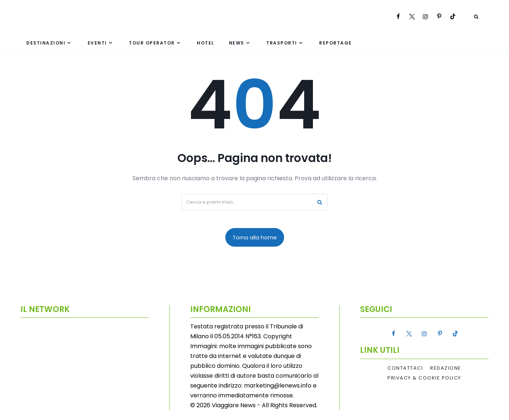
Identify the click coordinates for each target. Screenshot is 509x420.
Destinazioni (46, 43)
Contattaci (405, 368)
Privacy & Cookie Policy (424, 378)
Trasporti (282, 43)
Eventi (97, 43)
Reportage (336, 43)
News (237, 43)
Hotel (206, 43)
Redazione (446, 368)
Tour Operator (152, 43)
